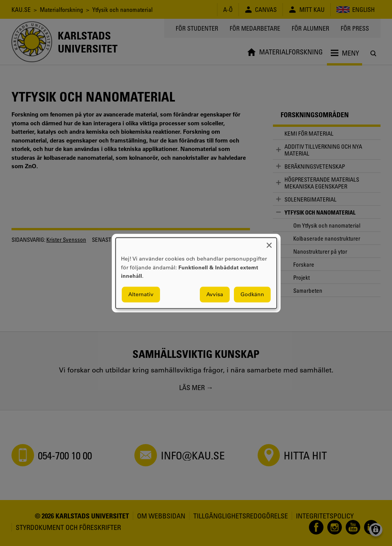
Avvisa (215, 294)
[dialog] (196, 273)
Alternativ (141, 294)
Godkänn (252, 294)
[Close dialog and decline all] (269, 242)
